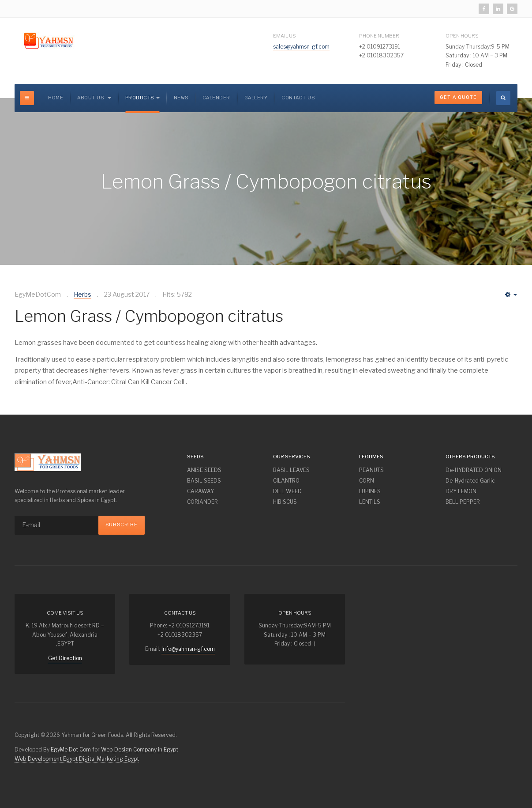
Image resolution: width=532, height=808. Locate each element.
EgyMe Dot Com (71, 749)
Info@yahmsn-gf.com (188, 649)
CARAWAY (200, 491)
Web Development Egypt (46, 759)
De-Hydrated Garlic (470, 481)
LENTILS (370, 502)
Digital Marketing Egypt (109, 759)
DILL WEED (287, 491)
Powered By (504, 600)
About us (94, 98)
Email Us (285, 36)
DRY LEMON (461, 491)
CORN (367, 481)
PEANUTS (371, 470)
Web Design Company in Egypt (140, 749)
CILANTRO (286, 481)
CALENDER (216, 98)
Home (56, 98)
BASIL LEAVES (291, 470)
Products (142, 98)
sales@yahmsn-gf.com (301, 47)
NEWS (181, 98)
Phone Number (379, 36)
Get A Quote (458, 97)
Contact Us (298, 98)
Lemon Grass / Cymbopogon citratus (149, 316)
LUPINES (370, 491)
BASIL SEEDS (204, 481)
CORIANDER (202, 502)
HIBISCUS (285, 502)
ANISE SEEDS (204, 470)
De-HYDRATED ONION (474, 470)
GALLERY (256, 98)
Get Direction (65, 658)
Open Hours (462, 36)
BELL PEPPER (463, 502)
